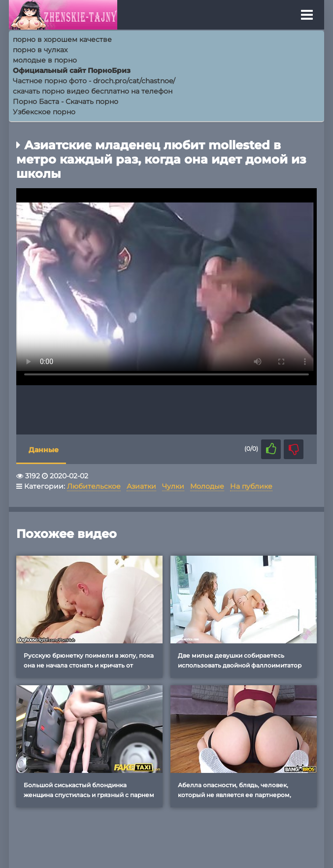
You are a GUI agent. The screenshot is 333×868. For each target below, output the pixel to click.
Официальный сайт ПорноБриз (72, 70)
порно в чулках (40, 50)
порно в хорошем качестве (62, 39)
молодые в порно (45, 60)
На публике (251, 486)
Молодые (207, 486)
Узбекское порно (44, 112)
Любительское (94, 486)
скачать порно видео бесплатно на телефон (93, 91)
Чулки (173, 486)
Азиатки (141, 486)
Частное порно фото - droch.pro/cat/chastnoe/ (94, 81)
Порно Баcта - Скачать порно (66, 101)
